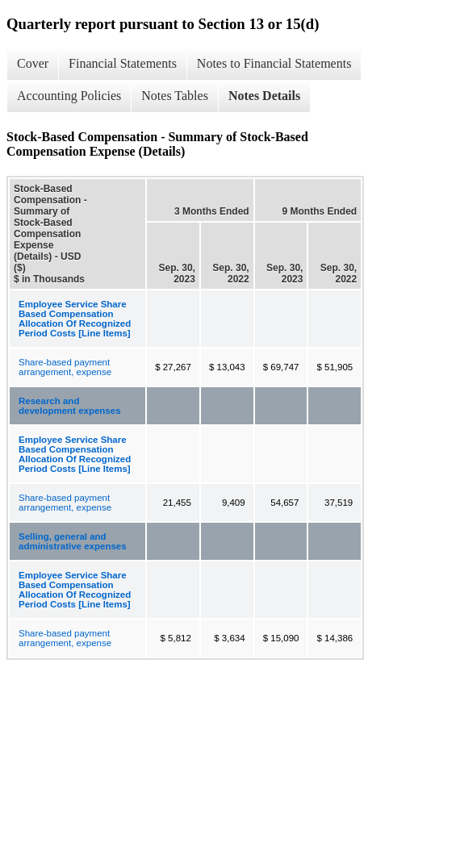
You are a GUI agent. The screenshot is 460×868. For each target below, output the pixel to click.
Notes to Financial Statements (274, 63)
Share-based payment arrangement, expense (65, 367)
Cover (33, 63)
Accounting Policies (69, 96)
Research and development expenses (70, 406)
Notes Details (264, 96)
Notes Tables (175, 96)
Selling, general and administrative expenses (73, 541)
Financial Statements (123, 63)
